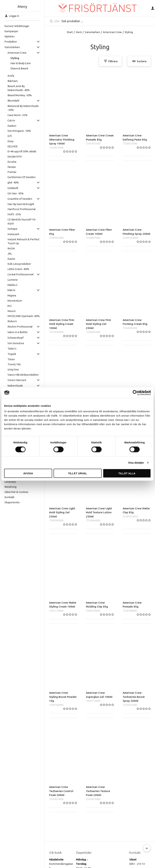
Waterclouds (11, 386)
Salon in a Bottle (13, 332)
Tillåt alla (127, 473)
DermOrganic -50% (15, 131)
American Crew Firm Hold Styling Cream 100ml (62, 324)
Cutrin (7, 120)
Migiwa (7, 295)
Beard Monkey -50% (15, 95)
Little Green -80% (14, 269)
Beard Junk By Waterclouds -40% (14, 88)
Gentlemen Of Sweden (17, 177)
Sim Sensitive (11, 343)
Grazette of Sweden (15, 199)
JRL (5, 254)
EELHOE (8, 146)
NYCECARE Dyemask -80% (19, 316)
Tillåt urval (77, 473)
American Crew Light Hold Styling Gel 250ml (62, 512)
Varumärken (92, 32)
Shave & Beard (15, 68)
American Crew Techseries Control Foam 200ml (61, 791)
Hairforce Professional (17, 209)
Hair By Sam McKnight (16, 204)
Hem (79, 32)
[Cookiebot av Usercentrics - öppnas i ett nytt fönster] (135, 393)
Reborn (7, 321)
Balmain (8, 81)
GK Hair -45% (11, 193)
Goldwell (8, 188)
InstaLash (9, 234)
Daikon (7, 126)
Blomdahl (9, 101)
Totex (7, 359)
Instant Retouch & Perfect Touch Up (19, 241)
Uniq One (8, 369)
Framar (7, 172)
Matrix (7, 290)
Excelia (7, 162)
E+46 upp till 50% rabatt (17, 151)
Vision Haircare (12, 380)
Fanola (7, 167)
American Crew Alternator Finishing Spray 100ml (62, 139)
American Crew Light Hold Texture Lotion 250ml (99, 512)
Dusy (6, 141)
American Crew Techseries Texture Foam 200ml (98, 791)
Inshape (8, 229)
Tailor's (7, 349)
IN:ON (6, 248)
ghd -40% (8, 182)
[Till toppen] (147, 848)
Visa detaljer (136, 462)
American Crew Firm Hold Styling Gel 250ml (98, 324)
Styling (10, 58)
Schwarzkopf (11, 338)
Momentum (10, 301)
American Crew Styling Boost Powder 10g (63, 697)
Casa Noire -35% (13, 115)
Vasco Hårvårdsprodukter (18, 375)
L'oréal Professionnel (16, 274)
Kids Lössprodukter (15, 264)
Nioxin (7, 311)
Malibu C (8, 285)
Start (70, 32)
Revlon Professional (15, 327)
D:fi (5, 136)
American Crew (12, 53)
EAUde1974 (10, 157)
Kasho (7, 259)
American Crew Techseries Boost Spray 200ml (134, 697)
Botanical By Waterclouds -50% (18, 108)
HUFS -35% (10, 214)
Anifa (6, 76)
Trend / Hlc (10, 364)
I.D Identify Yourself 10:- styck (17, 222)
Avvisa (28, 473)
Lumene (8, 280)
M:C (5, 306)
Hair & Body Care (16, 63)
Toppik (7, 354)
